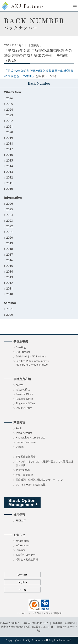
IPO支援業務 (23, 470)
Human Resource (26, 442)
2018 (10, 143)
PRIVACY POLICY (10, 623)
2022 (10, 121)
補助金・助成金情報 (27, 559)
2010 (10, 189)
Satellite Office (24, 408)
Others (20, 447)
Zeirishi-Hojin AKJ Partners (31, 356)
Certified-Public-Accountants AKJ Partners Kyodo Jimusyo (32, 363)
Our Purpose (23, 352)
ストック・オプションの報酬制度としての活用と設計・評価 (44, 463)
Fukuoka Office (24, 399)
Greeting (21, 347)
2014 (10, 166)
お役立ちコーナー (26, 555)
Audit (19, 428)
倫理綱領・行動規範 (63, 623)
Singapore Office (25, 403)
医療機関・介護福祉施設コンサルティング (39, 480)
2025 (10, 104)
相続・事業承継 (24, 475)
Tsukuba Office (24, 394)
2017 (10, 149)
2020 (10, 132)
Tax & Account (24, 433)
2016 (10, 155)
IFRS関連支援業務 (26, 457)
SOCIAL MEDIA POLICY (35, 623)
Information (23, 545)
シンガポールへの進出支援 (31, 484)
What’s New (22, 541)
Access (19, 385)
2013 (10, 172)
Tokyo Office (23, 390)
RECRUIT (21, 521)
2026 (10, 98)
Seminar (20, 550)
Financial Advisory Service (30, 438)
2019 (10, 138)
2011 (10, 183)
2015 (10, 160)
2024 (10, 109)
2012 (10, 177)
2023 (10, 115)
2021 (10, 126)
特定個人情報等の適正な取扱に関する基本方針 (27, 627)
